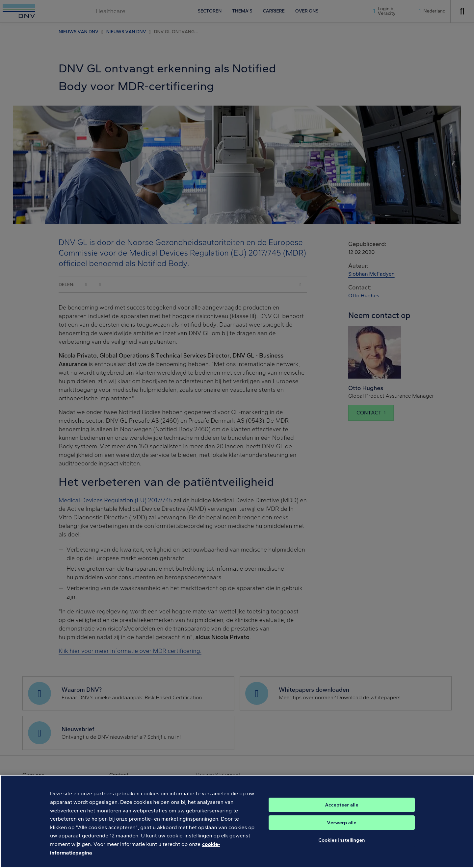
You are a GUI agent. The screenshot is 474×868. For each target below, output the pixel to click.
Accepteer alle (342, 813)
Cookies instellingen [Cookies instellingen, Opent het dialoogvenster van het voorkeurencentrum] (342, 848)
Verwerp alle (342, 831)
